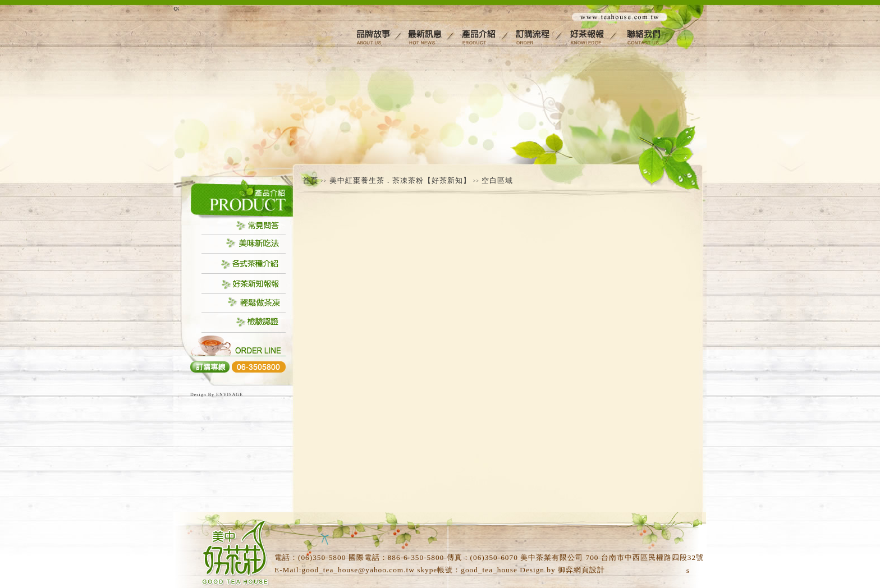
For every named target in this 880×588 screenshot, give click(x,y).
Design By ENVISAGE (217, 395)
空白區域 (497, 180)
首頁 (310, 180)
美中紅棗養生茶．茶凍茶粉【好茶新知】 (400, 180)
